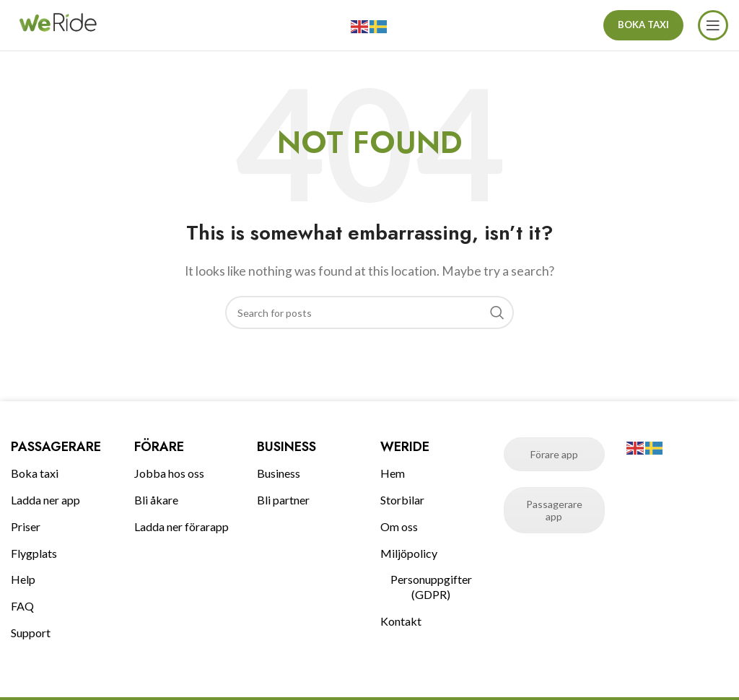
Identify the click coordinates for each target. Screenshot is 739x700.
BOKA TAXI (643, 25)
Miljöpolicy (409, 553)
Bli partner (283, 500)
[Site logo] (58, 23)
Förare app (554, 454)
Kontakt (401, 621)
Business (279, 473)
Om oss (399, 526)
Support (31, 633)
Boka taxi (35, 473)
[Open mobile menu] (713, 25)
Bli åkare (156, 500)
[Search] (369, 312)
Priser (26, 526)
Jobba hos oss (169, 473)
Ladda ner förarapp (182, 526)
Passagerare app (554, 510)
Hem (393, 473)
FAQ (22, 606)
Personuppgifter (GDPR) (431, 587)
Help (23, 579)
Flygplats (34, 553)
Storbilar (402, 500)
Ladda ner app (45, 500)
